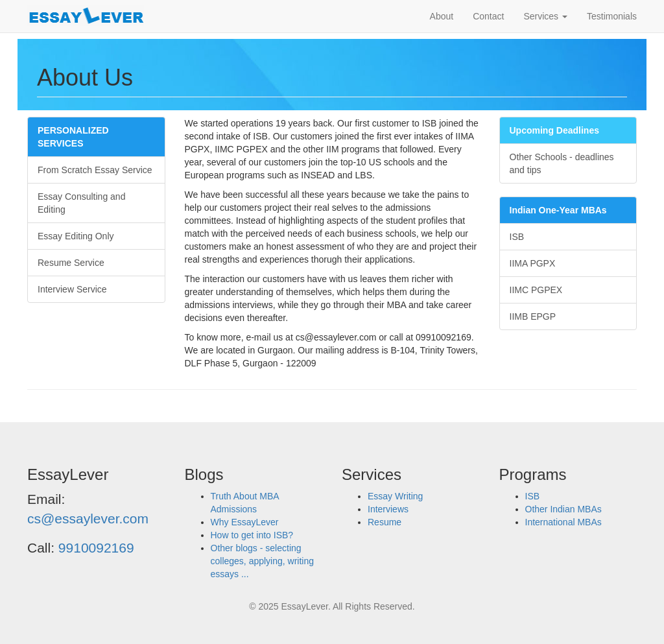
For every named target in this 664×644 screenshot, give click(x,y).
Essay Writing (395, 496)
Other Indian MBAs (563, 509)
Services (545, 16)
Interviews (388, 509)
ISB (517, 237)
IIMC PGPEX (536, 290)
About (442, 16)
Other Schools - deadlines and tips (562, 163)
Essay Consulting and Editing (81, 203)
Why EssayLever (245, 522)
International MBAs (563, 522)
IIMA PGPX (533, 263)
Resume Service (71, 263)
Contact (488, 16)
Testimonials (612, 16)
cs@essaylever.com (88, 519)
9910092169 (96, 548)
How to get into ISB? (252, 535)
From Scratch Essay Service (95, 170)
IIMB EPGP (533, 316)
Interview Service (72, 289)
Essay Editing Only (76, 236)
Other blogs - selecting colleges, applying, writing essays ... (263, 561)
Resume (385, 522)
